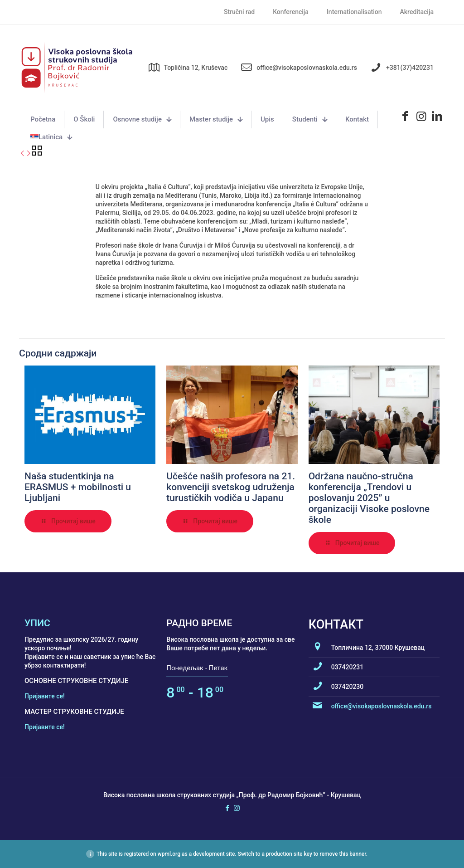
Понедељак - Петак (197, 668)
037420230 (348, 687)
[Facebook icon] (227, 808)
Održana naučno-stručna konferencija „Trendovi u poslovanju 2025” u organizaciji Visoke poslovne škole (369, 498)
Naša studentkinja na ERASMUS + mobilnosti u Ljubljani (78, 487)
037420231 (348, 667)
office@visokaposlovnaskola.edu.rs (382, 706)
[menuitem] (51, 137)
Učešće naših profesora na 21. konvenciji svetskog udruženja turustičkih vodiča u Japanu (231, 487)
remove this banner (343, 854)
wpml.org (169, 854)
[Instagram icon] (237, 808)
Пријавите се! (45, 696)
